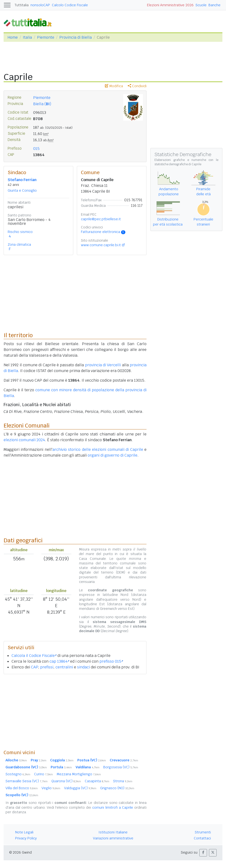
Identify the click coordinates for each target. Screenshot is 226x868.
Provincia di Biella (76, 37)
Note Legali (24, 832)
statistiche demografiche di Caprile (178, 164)
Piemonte (46, 37)
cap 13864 (59, 661)
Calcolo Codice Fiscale (70, 5)
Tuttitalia (22, 5)
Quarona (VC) (66, 781)
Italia (27, 37)
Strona (123, 781)
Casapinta (97, 781)
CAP (34, 667)
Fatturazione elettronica (103, 232)
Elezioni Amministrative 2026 (170, 5)
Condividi (137, 86)
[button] (203, 853)
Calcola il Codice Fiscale (34, 656)
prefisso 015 (111, 661)
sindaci (83, 667)
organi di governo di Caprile (113, 455)
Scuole (201, 5)
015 (36, 149)
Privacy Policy (26, 838)
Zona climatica (19, 245)
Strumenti (203, 832)
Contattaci (202, 838)
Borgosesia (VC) (121, 767)
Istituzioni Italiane (113, 832)
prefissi (47, 667)
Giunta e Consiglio (22, 190)
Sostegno (18, 774)
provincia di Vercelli (103, 365)
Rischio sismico (20, 232)
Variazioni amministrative (113, 838)
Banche (214, 5)
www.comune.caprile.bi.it (101, 245)
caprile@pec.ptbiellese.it (101, 219)
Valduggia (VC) (80, 788)
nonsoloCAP (40, 5)
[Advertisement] (75, 712)
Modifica (114, 86)
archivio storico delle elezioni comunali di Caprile (98, 449)
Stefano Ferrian (22, 180)
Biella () (42, 104)
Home (13, 37)
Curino (43, 774)
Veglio (51, 788)
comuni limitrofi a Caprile (113, 807)
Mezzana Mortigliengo (79, 774)
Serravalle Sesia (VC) (27, 781)
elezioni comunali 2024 (24, 440)
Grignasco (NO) (117, 788)
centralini (64, 667)
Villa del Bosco (22, 788)
